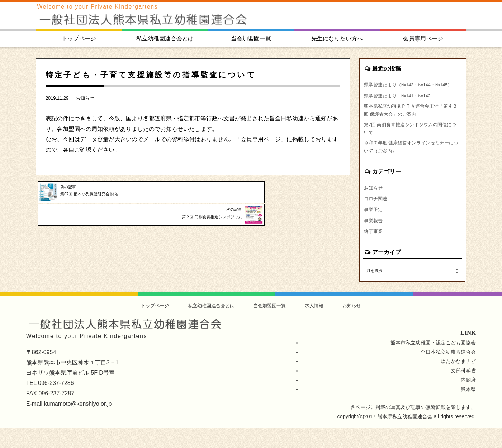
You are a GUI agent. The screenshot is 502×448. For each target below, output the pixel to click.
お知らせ (85, 98)
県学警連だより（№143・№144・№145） (403, 89)
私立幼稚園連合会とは (165, 39)
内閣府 (468, 400)
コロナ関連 (376, 217)
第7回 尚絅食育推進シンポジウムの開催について (411, 143)
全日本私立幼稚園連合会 (448, 372)
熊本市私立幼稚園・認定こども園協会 (433, 363)
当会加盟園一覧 (251, 39)
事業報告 (374, 240)
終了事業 (374, 251)
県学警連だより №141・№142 (401, 105)
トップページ (79, 39)
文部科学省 (463, 391)
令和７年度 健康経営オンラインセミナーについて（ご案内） (412, 163)
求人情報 (318, 326)
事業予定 (374, 228)
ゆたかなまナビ (458, 382)
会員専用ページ (423, 39)
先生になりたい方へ (337, 39)
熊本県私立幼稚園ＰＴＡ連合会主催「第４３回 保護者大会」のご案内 (412, 122)
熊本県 (468, 410)
